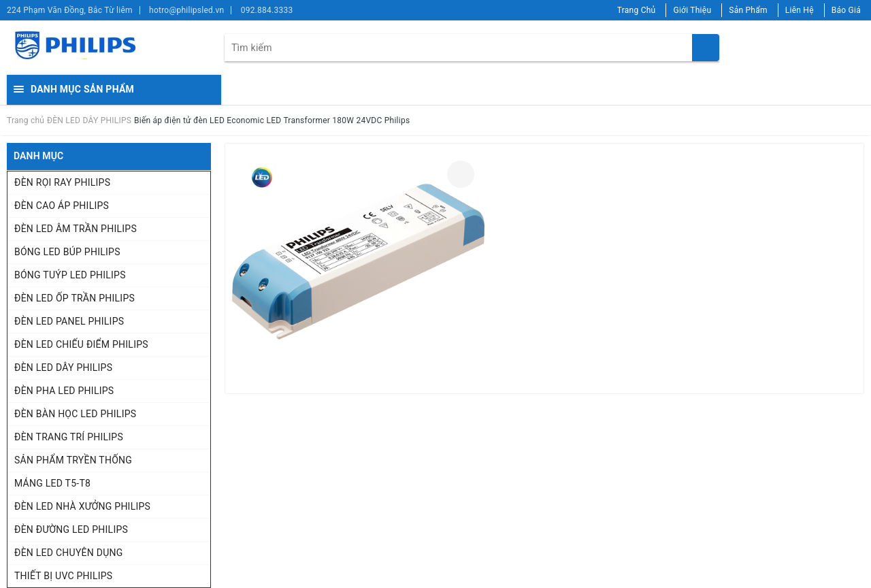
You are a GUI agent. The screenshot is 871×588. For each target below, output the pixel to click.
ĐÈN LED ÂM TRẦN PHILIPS (76, 229)
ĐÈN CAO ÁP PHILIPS (62, 206)
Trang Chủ (637, 10)
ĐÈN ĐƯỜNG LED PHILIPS (71, 529)
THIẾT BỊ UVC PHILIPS (63, 576)
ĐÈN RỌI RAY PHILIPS (62, 182)
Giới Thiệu (692, 10)
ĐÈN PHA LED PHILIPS (64, 391)
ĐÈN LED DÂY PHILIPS (63, 367)
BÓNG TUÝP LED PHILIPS (70, 275)
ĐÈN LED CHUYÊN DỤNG (69, 553)
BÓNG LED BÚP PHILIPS (67, 252)
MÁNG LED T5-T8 (52, 483)
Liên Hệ (800, 10)
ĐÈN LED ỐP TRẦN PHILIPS (75, 298)
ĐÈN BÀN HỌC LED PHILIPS (75, 414)
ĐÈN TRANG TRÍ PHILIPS (69, 437)
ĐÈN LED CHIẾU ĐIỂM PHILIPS (81, 344)
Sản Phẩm (748, 10)
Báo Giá (846, 10)
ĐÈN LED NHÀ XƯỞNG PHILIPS (82, 506)
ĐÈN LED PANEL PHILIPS (69, 321)
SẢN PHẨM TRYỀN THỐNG (73, 460)
